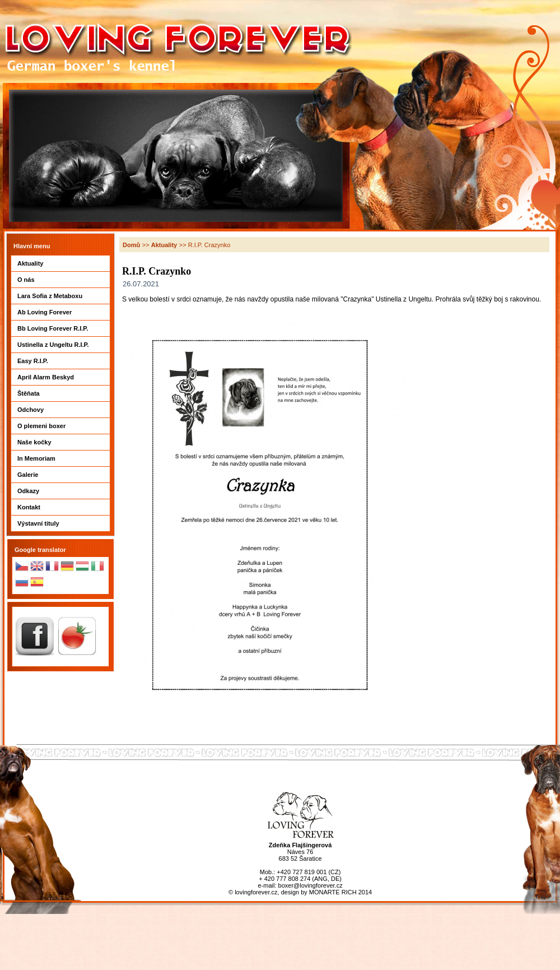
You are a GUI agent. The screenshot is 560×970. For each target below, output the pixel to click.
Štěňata (60, 393)
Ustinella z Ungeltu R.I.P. (60, 345)
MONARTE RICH (333, 892)
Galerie (60, 475)
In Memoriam (60, 458)
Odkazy (60, 491)
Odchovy (60, 410)
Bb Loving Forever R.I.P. (60, 328)
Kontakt (60, 507)
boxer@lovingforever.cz (311, 885)
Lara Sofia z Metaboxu (60, 296)
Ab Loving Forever (60, 312)
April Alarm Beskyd (60, 377)
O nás (60, 280)
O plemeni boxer (60, 426)
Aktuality (60, 263)
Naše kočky (60, 442)
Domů (131, 245)
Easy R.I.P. (60, 361)
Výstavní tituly (60, 523)
